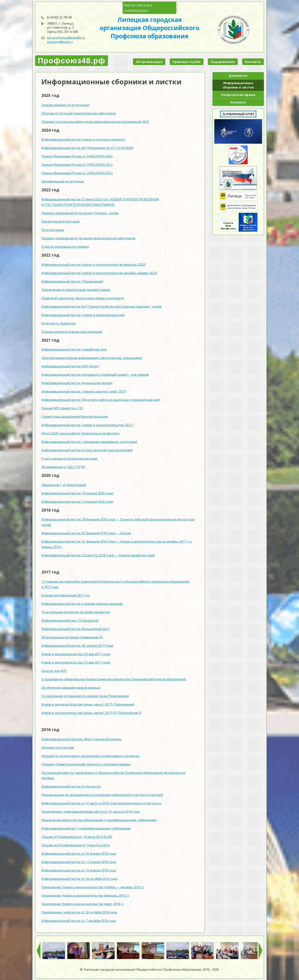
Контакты (253, 62)
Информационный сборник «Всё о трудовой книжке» (82, 739)
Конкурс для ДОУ (54, 671)
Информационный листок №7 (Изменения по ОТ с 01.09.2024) (87, 148)
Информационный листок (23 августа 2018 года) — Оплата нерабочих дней (98, 555)
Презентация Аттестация (60, 221)
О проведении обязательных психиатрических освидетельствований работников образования (114, 679)
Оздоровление (223, 62)
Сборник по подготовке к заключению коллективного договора (90, 756)
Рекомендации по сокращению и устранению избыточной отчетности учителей (102, 795)
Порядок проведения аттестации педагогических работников (88, 238)
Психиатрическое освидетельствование (72, 332)
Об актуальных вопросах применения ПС (72, 637)
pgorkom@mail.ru (60, 42)
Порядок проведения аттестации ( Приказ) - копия (80, 213)
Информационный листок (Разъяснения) (72, 281)
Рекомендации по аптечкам (63, 181)
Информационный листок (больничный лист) (76, 629)
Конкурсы (238, 102)
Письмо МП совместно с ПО (62, 408)
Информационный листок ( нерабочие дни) (74, 349)
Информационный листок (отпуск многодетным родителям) (87, 450)
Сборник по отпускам (58, 747)
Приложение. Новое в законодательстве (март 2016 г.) (83, 904)
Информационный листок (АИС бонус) (70, 366)
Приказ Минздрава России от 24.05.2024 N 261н (77, 165)
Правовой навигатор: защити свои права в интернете (83, 298)
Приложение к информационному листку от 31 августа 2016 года (90, 812)
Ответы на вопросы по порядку (65, 247)
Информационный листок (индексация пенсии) (77, 383)
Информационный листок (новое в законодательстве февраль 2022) (93, 265)
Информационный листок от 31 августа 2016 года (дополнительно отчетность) (101, 803)
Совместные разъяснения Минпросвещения (75, 417)
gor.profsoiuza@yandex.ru (66, 38)
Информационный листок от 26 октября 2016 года (79, 879)
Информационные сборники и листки (238, 85)
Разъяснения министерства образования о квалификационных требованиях (99, 820)
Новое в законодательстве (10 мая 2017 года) (76, 654)
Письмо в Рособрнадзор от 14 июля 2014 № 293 (77, 837)
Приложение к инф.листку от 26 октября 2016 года (79, 912)
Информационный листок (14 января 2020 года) (77, 502)
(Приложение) (118, 696)
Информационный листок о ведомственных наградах (82, 604)
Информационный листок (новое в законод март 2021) (84, 391)
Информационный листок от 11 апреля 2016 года (79, 862)
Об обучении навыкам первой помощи (71, 688)
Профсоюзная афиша (238, 95)
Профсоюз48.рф (72, 61)
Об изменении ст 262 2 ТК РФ (63, 467)
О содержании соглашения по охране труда (74, 696)
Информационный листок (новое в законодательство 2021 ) (87, 425)
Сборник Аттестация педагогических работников (79, 113)
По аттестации (53, 230)
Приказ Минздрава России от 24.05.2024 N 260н (77, 156)
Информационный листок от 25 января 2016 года (79, 854)
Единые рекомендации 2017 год (66, 595)
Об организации (149, 62)
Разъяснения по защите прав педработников (76, 290)
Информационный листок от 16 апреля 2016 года (79, 870)
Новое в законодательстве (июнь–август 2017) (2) (79, 713)
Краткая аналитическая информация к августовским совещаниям (92, 358)
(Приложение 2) (129, 713)
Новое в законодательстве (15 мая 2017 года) (76, 662)
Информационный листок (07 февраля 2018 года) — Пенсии (86, 533)
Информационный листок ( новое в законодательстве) (83, 315)
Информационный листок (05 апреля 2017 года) (77, 646)
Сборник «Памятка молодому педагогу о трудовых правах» (86, 764)
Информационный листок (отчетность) (71, 786)
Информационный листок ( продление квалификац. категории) (89, 442)
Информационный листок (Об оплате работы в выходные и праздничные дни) (101, 400)
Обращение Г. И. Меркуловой (64, 485)
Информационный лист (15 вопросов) (70, 620)
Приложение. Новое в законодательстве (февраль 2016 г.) (85, 896)
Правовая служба (187, 62)
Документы (238, 76)
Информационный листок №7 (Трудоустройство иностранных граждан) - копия (101, 307)
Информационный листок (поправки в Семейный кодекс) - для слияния (95, 375)
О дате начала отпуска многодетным (69, 459)
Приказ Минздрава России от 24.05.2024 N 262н (77, 173)
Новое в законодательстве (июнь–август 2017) (77, 704)
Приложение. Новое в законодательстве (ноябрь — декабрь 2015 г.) (93, 887)
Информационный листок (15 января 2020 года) (77, 493)
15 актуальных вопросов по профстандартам (76, 612)
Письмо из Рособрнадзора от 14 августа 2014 (75, 845)
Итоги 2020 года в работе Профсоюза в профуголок (80, 433)
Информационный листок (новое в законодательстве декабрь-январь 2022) (99, 273)
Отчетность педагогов (59, 323)
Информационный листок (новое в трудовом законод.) (83, 139)
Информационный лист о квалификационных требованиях (86, 828)
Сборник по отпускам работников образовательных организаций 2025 (95, 122)
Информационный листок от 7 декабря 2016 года (79, 921)
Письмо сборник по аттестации (65, 105)
